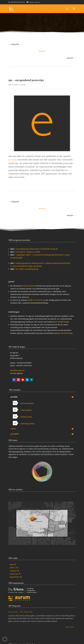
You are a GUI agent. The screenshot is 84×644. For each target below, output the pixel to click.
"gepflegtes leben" (24, 255)
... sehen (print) (22, 410)
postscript (12, 160)
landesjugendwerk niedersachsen (30, 263)
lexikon (42, 51)
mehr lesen (69, 628)
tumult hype (14, 574)
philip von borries (35, 300)
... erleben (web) (22, 417)
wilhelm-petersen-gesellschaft (58, 263)
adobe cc (13, 568)
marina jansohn (28, 286)
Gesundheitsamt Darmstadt (27, 249)
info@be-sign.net (17, 370)
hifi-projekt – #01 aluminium (21, 613)
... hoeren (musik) (23, 403)
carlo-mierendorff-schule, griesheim (27, 266)
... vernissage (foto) (24, 423)
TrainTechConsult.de (49, 249)
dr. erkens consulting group (27, 269)
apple (12, 564)
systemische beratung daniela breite (48, 255)
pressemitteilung (61, 322)
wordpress (13, 571)
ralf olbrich (21, 252)
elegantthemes (15, 577)
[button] (5, 639)
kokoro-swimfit (34, 252)
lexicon (23, 85)
